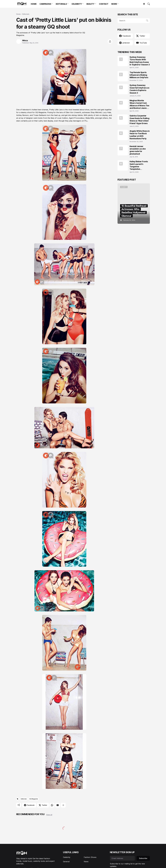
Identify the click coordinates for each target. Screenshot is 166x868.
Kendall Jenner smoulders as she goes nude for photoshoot (138, 150)
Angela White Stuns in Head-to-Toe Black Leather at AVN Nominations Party (140, 135)
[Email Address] (122, 858)
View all (49, 815)
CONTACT (104, 4)
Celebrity (67, 857)
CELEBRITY (77, 4)
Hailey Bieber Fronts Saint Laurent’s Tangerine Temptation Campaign (139, 165)
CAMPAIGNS (45, 4)
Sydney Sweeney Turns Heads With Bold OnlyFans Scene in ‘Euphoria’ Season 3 (140, 61)
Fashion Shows (90, 857)
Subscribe (143, 858)
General (66, 862)
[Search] (148, 4)
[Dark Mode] (143, 4)
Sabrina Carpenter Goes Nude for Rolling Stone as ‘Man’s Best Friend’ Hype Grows (140, 119)
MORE (114, 4)
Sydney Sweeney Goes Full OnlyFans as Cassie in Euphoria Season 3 (139, 89)
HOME (34, 4)
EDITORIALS (61, 4)
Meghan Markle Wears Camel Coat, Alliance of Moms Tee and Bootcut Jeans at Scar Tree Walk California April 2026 (139, 104)
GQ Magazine (34, 799)
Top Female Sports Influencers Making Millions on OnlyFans (139, 75)
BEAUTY (90, 4)
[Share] (110, 41)
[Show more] (63, 805)
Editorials (26, 14)
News (86, 862)
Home (18, 14)
